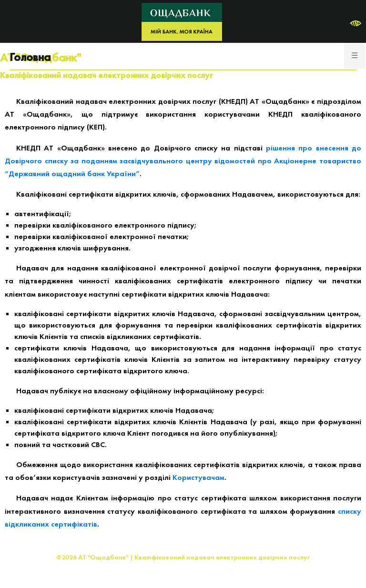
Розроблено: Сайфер (183, 571)
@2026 (66, 557)
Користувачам (198, 477)
